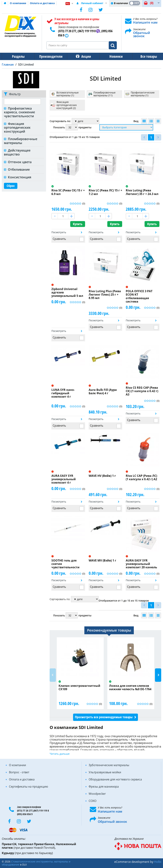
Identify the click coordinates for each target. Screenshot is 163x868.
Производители (50, 56)
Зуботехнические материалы (109, 765)
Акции (84, 56)
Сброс (11, 186)
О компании (18, 3)
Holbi (158, 862)
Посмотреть (59, 232)
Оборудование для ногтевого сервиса (115, 779)
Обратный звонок (142, 34)
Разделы (18, 56)
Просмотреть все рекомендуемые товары (104, 717)
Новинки (114, 56)
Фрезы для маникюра (104, 787)
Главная (8, 65)
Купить (78, 224)
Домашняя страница (5, 3)
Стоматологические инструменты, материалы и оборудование (36, 863)
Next (158, 675)
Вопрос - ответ (19, 772)
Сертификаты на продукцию (28, 787)
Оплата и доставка (42, 3)
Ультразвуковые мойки (105, 772)
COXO (93, 801)
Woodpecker (97, 794)
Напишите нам (145, 22)
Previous (53, 675)
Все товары (145, 56)
